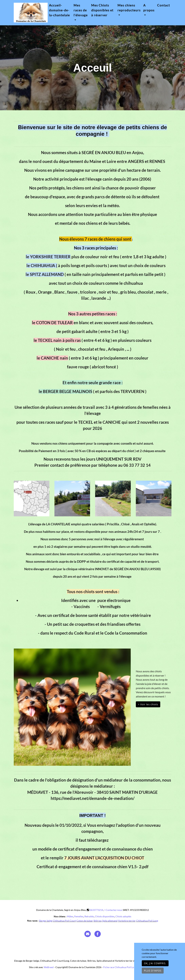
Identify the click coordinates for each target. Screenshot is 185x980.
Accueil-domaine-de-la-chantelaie (59, 10)
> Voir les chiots (148, 704)
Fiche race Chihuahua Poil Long (120, 967)
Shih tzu (98, 921)
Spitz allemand (110, 921)
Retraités (89, 916)
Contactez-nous (113, 910)
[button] (23, 707)
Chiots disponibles (105, 916)
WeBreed (49, 967)
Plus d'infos (153, 971)
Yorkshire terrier (127, 921)
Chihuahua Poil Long (147, 921)
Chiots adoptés (123, 916)
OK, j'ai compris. (155, 963)
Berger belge (46, 921)
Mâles (70, 916)
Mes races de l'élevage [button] (81, 10)
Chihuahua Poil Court (64, 921)
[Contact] (87, 934)
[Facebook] (98, 934)
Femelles (79, 916)
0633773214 (96, 910)
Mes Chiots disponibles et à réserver (102, 10)
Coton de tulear (85, 921)
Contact (164, 5)
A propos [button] (149, 8)
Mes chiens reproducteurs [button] (129, 8)
